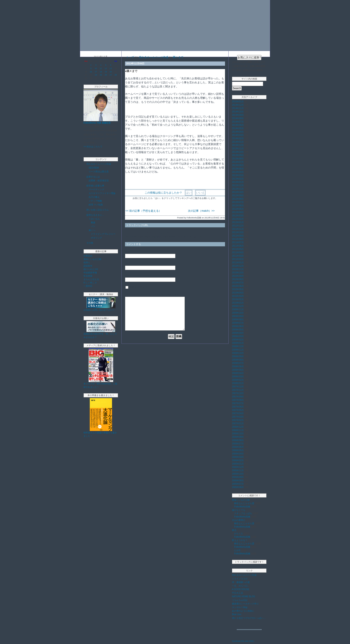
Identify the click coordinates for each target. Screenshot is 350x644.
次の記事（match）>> (201, 211)
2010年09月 (238, 276)
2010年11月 (238, 269)
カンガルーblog (240, 607)
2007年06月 (238, 407)
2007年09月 (238, 397)
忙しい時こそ (90, 283)
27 (111, 75)
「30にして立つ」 (120, 8)
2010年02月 (238, 299)
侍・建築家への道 (241, 582)
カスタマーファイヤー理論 (102, 193)
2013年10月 (238, 152)
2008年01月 (238, 383)
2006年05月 (238, 450)
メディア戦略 (95, 201)
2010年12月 (238, 266)
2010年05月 (238, 289)
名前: (128, 252)
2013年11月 (238, 149)
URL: (128, 275)
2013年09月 (238, 155)
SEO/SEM (94, 168)
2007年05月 (238, 410)
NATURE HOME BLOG (244, 596)
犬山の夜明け (239, 520)
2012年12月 (238, 185)
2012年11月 (238, 189)
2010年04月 (238, 293)
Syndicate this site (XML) (243, 641)
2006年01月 (238, 464)
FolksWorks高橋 (242, 507)
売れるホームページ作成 (99, 164)
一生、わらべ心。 (241, 586)
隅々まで (178, 57)
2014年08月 (238, 118)
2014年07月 (238, 122)
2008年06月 (238, 366)
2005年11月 (238, 470)
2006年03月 (238, 457)
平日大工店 (237, 593)
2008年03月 (238, 377)
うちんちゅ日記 (240, 600)
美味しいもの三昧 (92, 259)
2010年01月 (238, 303)
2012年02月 (238, 219)
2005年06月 (238, 487)
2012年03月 (238, 216)
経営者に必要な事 (95, 186)
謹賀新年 (88, 266)
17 (96, 72)
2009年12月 (238, 306)
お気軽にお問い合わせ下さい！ (99, 310)
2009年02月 (238, 340)
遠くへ (92, 230)
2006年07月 (238, 444)
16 (91, 72)
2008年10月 (238, 353)
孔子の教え (94, 197)
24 (96, 75)
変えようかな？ (240, 540)
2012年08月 (238, 199)
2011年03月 (238, 256)
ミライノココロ (240, 579)
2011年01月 (238, 263)
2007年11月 (238, 390)
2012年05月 (238, 209)
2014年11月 (238, 108)
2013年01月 (238, 182)
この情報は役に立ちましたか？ (163, 193)
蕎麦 (93, 223)
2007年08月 (238, 400)
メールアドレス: (135, 264)
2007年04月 (238, 413)
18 (101, 72)
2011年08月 (238, 239)
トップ (130, 57)
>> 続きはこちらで (93, 147)
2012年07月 (238, 202)
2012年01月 (238, 222)
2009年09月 (238, 316)
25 (101, 75)
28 (116, 75)
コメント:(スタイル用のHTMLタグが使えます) (153, 295)
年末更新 (88, 276)
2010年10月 (238, 273)
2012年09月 (238, 195)
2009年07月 (238, 323)
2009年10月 (238, 313)
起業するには (93, 177)
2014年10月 (238, 112)
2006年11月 (238, 430)
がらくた (239, 533)
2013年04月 (238, 172)
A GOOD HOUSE (241, 589)
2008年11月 (238, 350)
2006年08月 (238, 440)
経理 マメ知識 (96, 205)
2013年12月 (238, 145)
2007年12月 (238, 387)
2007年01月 (238, 423)
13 (111, 68)
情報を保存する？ (138, 287)
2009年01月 (238, 343)
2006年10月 (238, 434)
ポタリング (96, 238)
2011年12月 (238, 226)
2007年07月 (238, 403)
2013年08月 (238, 159)
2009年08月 (238, 320)
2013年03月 (238, 175)
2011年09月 (238, 236)
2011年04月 (238, 252)
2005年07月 (238, 484)
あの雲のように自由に (243, 611)
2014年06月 (238, 125)
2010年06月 (238, 286)
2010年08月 (238, 279)
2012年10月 (238, 192)
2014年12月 (238, 105)
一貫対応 (88, 286)
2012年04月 (238, 212)
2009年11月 (238, 309)
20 (111, 72)
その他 (90, 243)
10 (96, 68)
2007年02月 (238, 420)
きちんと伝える (91, 279)
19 (106, 72)
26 (106, 75)
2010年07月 (238, 283)
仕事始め (88, 256)
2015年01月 (238, 102)
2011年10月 (238, 232)
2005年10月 (238, 474)
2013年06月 (238, 165)
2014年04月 (238, 132)
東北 (234, 530)
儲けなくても (239, 510)
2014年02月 (238, 138)
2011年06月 (238, 246)
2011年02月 (238, 259)
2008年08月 (238, 360)
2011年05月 (238, 249)
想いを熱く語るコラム (98, 210)
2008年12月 (238, 346)
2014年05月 (238, 128)
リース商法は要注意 (99, 172)
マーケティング (96, 189)
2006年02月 (238, 460)
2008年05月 (238, 370)
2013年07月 (238, 162)
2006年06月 (238, 447)
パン (93, 226)
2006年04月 (238, 454)
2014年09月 (238, 115)
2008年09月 (238, 356)
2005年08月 (238, 480)
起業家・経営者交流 (99, 181)
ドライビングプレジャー (103, 234)
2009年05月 (238, 330)
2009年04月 (238, 333)
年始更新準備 (90, 273)
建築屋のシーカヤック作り (245, 604)
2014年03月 (238, 135)
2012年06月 (238, 206)
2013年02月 (238, 179)
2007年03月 (238, 417)
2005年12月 (238, 467)
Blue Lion (237, 614)
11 (101, 68)
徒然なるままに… (95, 215)
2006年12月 (238, 427)
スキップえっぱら (243, 513)
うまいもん (94, 219)
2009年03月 (238, 336)
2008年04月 (238, 373)
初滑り (87, 263)
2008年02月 (238, 380)
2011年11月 (238, 229)
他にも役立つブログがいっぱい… (249, 618)
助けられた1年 (91, 269)
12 (106, 68)
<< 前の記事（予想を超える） (143, 211)
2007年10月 (238, 393)
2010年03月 (238, 296)
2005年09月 (238, 477)
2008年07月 (238, 363)
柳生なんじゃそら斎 (244, 503)
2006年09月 (238, 437)
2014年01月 (238, 142)
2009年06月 (238, 326)
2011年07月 (238, 242)
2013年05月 (238, 169)
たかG (237, 550)
